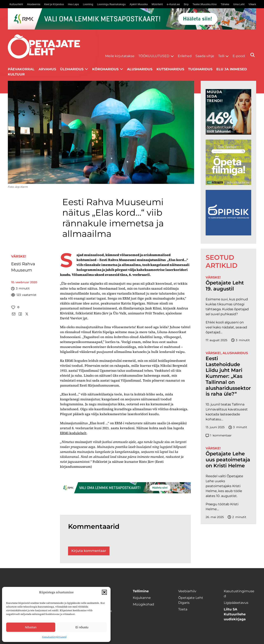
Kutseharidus (170, 69)
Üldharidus (72, 69)
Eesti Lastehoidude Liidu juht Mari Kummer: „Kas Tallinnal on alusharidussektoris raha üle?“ (228, 376)
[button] (104, 592)
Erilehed (185, 56)
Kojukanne (142, 598)
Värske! (19, 256)
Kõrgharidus (105, 69)
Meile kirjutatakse (120, 56)
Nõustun (31, 627)
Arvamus (47, 69)
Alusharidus (140, 69)
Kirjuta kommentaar (89, 551)
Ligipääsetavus (236, 603)
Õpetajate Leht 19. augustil (225, 286)
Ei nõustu (82, 627)
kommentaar (219, 435)
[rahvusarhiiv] (228, 162)
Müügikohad (143, 604)
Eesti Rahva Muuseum (23, 267)
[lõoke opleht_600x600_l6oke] (228, 112)
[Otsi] (253, 55)
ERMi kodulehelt (73, 433)
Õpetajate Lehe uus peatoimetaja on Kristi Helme (228, 460)
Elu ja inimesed (232, 69)
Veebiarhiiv (187, 591)
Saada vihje (205, 56)
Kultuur (16, 74)
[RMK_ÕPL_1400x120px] (132, 19)
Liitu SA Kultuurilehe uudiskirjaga (235, 614)
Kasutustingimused (54, 637)
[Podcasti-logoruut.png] (228, 213)
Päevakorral (21, 69)
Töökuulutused (154, 56)
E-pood (239, 56)
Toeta (183, 609)
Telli (221, 56)
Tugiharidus (200, 69)
